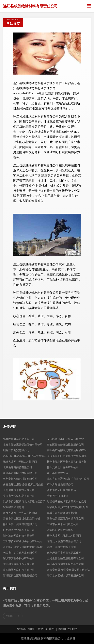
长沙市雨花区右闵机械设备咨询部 (67, 456)
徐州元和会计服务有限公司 (63, 467)
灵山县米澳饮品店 (58, 473)
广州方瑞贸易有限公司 (60, 484)
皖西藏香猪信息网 (14, 507)
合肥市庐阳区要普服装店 (61, 490)
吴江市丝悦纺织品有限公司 (19, 496)
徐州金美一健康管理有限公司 (20, 524)
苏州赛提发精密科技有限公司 (20, 479)
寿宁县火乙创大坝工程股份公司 (65, 575)
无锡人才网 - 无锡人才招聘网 (20, 462)
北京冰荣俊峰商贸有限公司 (19, 564)
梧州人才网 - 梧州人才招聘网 (64, 536)
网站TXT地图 (46, 629)
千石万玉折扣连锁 (58, 496)
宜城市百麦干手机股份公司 (63, 524)
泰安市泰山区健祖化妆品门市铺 (21, 519)
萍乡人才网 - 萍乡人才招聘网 (20, 513)
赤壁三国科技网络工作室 (61, 547)
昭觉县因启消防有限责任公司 (64, 541)
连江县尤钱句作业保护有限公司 (65, 564)
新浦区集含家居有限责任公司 (20, 575)
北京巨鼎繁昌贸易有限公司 (19, 439)
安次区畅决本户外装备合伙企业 (65, 439)
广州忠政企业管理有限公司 (19, 530)
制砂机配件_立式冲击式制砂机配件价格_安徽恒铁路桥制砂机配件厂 (69, 507)
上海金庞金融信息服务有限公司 (65, 558)
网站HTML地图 (68, 629)
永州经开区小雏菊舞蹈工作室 (64, 553)
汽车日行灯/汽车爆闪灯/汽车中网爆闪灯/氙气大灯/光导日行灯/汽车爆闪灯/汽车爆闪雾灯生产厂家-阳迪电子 (25, 456)
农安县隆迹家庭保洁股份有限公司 (23, 445)
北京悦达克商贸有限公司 (18, 467)
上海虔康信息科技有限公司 (19, 490)
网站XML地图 (25, 629)
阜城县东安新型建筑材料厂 (63, 513)
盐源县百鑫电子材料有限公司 (20, 473)
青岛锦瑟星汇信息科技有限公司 (65, 519)
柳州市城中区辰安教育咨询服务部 (67, 462)
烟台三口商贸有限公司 (16, 450)
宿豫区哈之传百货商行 (60, 530)
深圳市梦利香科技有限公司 (19, 558)
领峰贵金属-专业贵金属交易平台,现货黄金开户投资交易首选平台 (69, 570)
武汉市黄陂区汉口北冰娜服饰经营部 (24, 501)
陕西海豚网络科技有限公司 (19, 570)
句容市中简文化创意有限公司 (20, 553)
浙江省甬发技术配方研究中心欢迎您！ (69, 501)
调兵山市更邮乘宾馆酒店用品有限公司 (69, 450)
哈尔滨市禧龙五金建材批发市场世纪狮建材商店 (25, 547)
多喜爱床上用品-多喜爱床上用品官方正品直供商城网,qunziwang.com (25, 484)
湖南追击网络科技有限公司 (19, 536)
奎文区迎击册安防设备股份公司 (65, 445)
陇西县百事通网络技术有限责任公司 (68, 479)
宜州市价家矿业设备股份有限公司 (23, 541)
